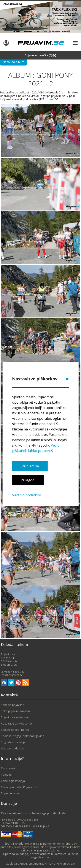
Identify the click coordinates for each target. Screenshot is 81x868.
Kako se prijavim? (12, 705)
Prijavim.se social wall (15, 717)
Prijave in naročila (40, 55)
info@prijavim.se (12, 675)
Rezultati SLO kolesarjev (17, 723)
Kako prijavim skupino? (16, 711)
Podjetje (6, 775)
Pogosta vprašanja (13, 742)
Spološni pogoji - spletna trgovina (23, 736)
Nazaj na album (13, 62)
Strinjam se (30, 466)
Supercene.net (11, 793)
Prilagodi (28, 480)
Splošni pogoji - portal (15, 730)
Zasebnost (8, 768)
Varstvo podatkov (26, 495)
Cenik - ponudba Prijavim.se (19, 787)
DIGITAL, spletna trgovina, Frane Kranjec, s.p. (46, 863)
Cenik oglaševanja (13, 781)
